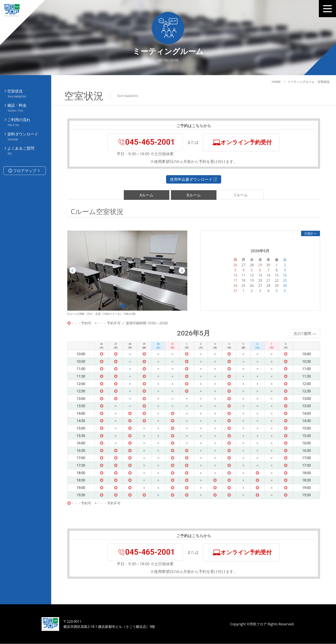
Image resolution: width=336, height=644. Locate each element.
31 (234, 291)
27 (259, 286)
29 (276, 286)
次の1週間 (304, 334)
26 (251, 286)
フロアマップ (25, 167)
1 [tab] (122, 307)
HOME (276, 82)
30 (284, 286)
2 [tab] (130, 307)
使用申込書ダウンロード (193, 179)
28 (267, 286)
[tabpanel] (126, 271)
